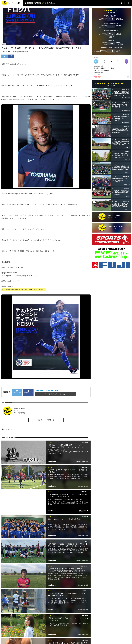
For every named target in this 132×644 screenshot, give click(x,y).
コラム (44, 3)
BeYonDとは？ (52, 3)
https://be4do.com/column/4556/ (47, 390)
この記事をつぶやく (17, 392)
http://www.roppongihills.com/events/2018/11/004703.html (24, 290)
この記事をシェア (28, 392)
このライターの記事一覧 (46, 420)
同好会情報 (37, 3)
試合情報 (30, 3)
